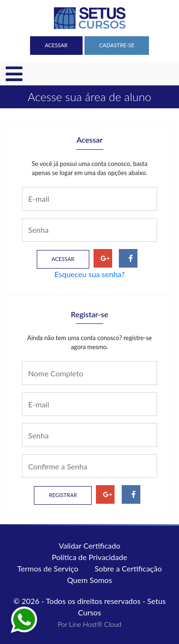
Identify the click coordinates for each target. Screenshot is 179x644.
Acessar (56, 45)
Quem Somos (89, 580)
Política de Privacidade (90, 557)
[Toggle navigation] (14, 74)
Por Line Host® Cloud (89, 624)
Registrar (63, 495)
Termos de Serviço (48, 568)
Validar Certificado (89, 545)
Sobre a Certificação (128, 568)
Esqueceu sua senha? (89, 274)
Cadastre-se (117, 45)
